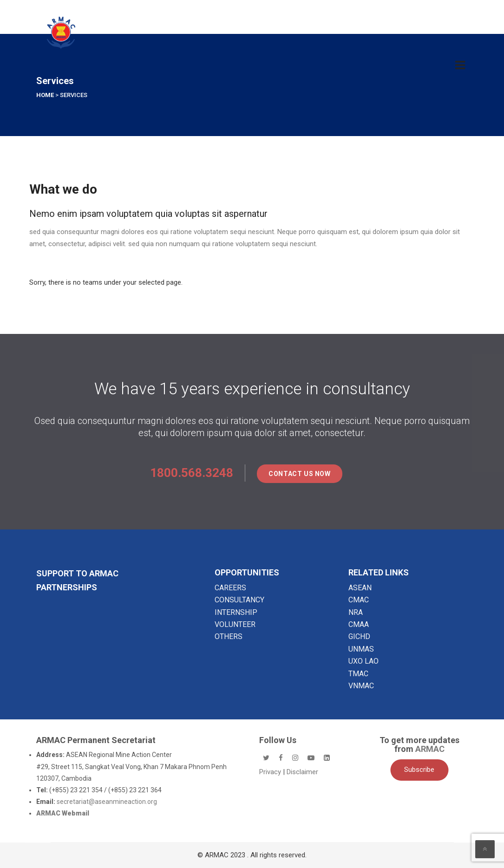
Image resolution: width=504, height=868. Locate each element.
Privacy (271, 772)
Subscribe (419, 770)
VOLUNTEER (235, 624)
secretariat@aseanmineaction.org (107, 802)
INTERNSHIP (236, 612)
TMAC (358, 674)
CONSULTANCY (239, 600)
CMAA (359, 624)
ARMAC (430, 749)
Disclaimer (302, 772)
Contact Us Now (299, 474)
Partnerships (67, 587)
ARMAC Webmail (63, 813)
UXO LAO (363, 661)
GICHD (359, 636)
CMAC (359, 600)
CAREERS (230, 588)
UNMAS (361, 649)
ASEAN (360, 588)
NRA (356, 612)
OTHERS (229, 636)
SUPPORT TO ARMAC (77, 573)
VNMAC (361, 686)
